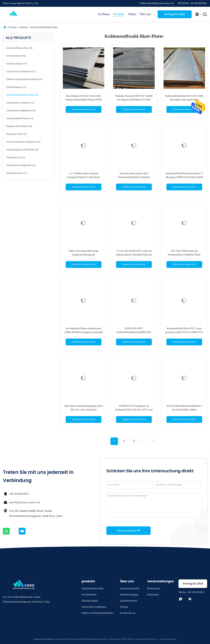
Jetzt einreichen (129, 530)
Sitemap (124, 607)
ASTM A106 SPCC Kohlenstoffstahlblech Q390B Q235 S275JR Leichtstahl (134, 332)
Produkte (119, 14)
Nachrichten (153, 595)
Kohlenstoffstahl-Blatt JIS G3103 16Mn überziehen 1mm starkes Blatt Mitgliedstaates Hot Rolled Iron (184, 100)
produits (23, 27)
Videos (132, 14)
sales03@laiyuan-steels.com (24, 502)
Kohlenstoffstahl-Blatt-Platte (44, 27)
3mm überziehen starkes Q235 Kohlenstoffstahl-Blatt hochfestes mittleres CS (134, 177)
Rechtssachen (154, 589)
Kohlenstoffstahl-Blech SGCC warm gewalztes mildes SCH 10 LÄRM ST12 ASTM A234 (184, 332)
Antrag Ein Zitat (175, 14)
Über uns (145, 14)
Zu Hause (104, 14)
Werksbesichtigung (129, 595)
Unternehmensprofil (130, 589)
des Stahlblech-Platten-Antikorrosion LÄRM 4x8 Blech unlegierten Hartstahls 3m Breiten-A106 (84, 332)
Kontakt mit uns (128, 613)
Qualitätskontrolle (129, 601)
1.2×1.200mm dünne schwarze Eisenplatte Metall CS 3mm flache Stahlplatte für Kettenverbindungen (84, 177)
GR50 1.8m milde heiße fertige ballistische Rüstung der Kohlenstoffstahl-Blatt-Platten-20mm (84, 255)
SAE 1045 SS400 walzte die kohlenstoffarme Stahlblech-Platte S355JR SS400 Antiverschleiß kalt (184, 255)
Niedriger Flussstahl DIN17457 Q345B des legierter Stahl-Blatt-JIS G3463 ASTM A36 (134, 100)
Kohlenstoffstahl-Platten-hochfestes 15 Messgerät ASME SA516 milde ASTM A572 (184, 177)
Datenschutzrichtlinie (44, 639)
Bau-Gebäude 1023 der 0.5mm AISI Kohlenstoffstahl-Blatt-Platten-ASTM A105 (84, 100)
